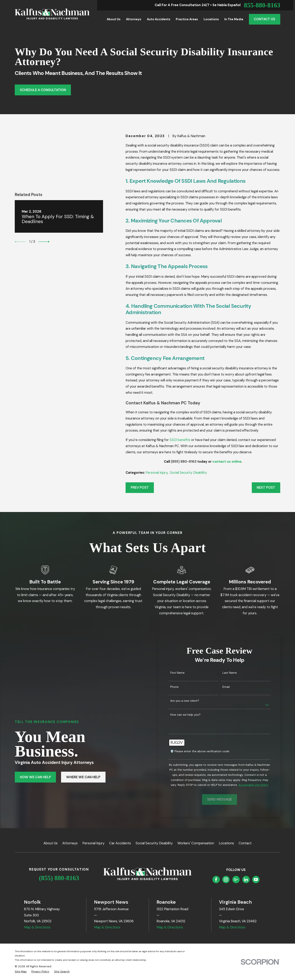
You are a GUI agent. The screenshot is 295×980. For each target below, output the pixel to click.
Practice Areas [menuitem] (187, 19)
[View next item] (44, 202)
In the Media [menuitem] (234, 19)
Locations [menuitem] (211, 19)
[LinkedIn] (246, 880)
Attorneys (70, 843)
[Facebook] (216, 880)
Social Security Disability (188, 473)
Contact (245, 843)
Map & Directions (37, 927)
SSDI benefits (180, 440)
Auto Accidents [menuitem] (159, 19)
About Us (50, 843)
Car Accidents (120, 843)
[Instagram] (226, 880)
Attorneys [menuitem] (134, 19)
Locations (226, 843)
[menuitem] (21, 972)
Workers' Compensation (196, 843)
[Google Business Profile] (236, 880)
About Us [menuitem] (114, 19)
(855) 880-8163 (184, 462)
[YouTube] (256, 880)
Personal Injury (157, 473)
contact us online (227, 462)
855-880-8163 (262, 5)
